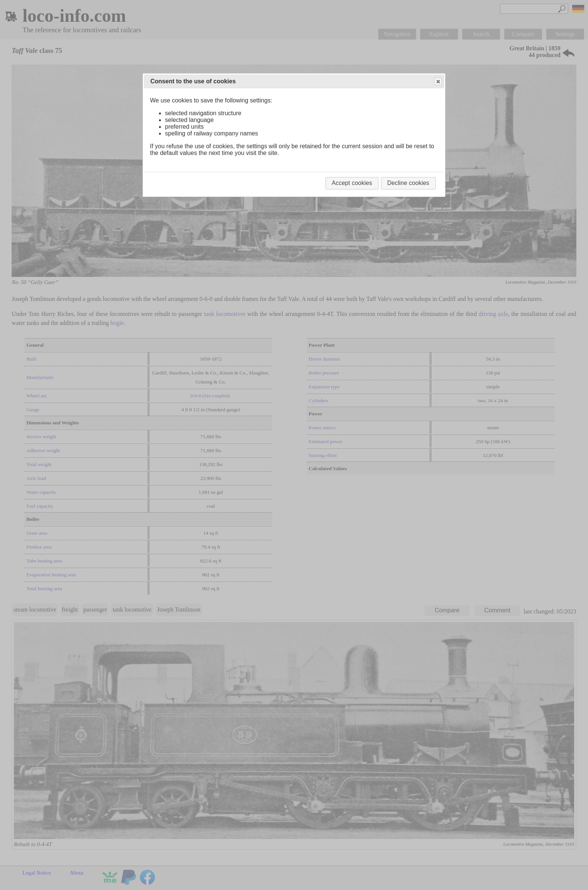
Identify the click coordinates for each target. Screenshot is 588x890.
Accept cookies (352, 183)
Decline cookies (408, 183)
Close (438, 82)
